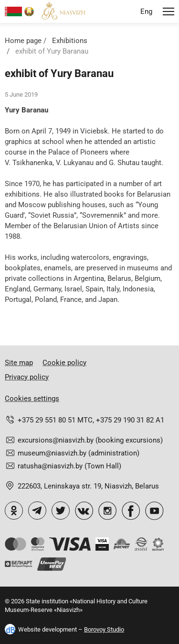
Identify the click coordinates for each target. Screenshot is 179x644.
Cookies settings (32, 399)
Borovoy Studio (104, 629)
